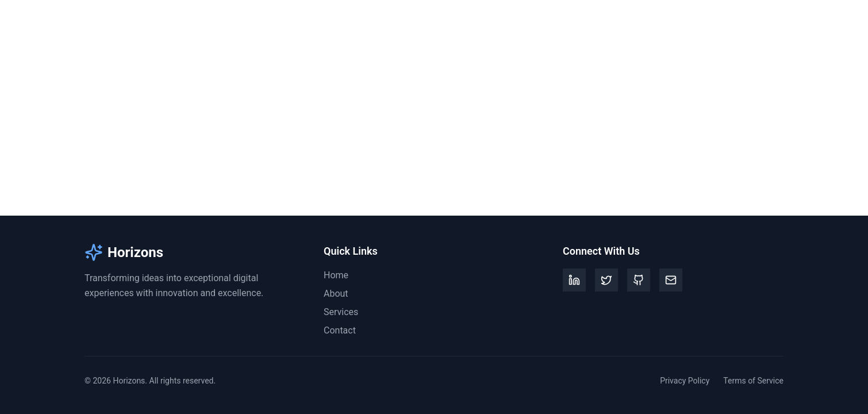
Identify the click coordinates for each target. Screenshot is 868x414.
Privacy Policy (685, 381)
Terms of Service (753, 381)
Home (624, 22)
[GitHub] (639, 280)
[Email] (671, 280)
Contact (767, 22)
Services (715, 22)
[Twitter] (606, 280)
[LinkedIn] (574, 280)
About (667, 22)
